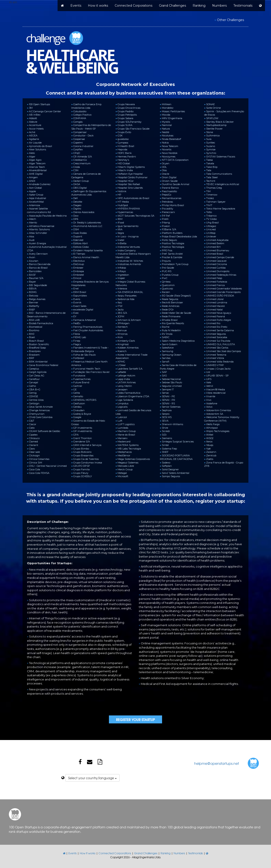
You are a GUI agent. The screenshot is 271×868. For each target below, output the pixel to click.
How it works (98, 6)
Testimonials (243, 6)
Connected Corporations (134, 6)
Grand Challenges (172, 6)
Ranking (199, 6)
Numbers (219, 6)
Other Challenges (230, 20)
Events (76, 6)
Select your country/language (92, 778)
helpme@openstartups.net (217, 763)
